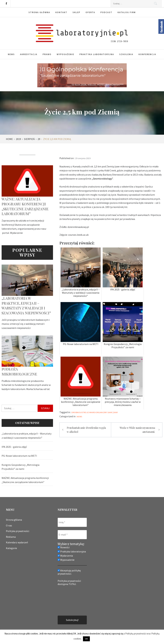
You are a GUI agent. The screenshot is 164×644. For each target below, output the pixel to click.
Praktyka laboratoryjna (97, 54)
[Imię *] (72, 522)
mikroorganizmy (98, 412)
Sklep (76, 12)
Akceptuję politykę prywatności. (69, 572)
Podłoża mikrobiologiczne (19, 372)
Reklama (11, 537)
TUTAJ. (72, 584)
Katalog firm (127, 12)
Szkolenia (126, 54)
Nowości (64, 547)
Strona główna (39, 12)
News (11, 54)
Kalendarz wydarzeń (17, 542)
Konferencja (147, 54)
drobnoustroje (80, 412)
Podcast (106, 12)
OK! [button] (86, 639)
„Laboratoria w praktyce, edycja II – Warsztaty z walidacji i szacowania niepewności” (26, 306)
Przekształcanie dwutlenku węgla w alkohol (86, 430)
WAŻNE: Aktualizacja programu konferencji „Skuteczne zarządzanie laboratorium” (25, 206)
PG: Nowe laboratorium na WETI (19, 456)
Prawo (47, 54)
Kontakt (61, 12)
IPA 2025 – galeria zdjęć (14, 447)
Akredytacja (29, 54)
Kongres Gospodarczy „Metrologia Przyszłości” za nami (20, 467)
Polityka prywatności (18, 531)
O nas (9, 525)
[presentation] (71, 600)
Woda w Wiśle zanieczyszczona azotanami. (137, 430)
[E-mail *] (72, 535)
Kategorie (11, 548)
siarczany (113, 412)
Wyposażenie (65, 54)
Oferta (90, 12)
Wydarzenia (65, 556)
